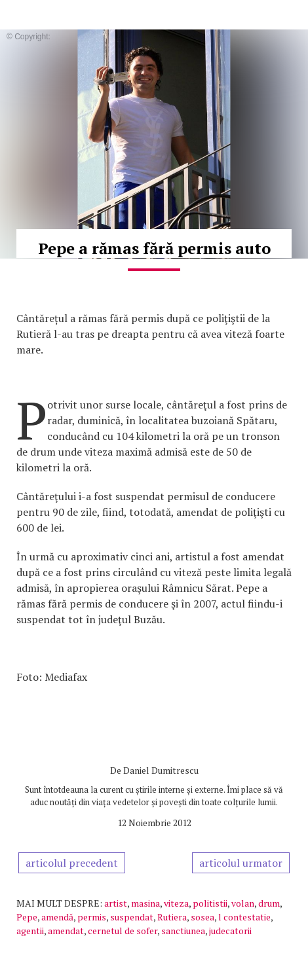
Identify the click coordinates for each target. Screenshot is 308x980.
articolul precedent (72, 863)
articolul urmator (241, 863)
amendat (66, 931)
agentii (30, 931)
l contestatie (244, 917)
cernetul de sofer (123, 931)
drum (269, 903)
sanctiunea (183, 931)
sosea (202, 917)
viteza (176, 903)
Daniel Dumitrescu (161, 770)
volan (243, 903)
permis (92, 917)
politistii (210, 903)
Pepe (27, 917)
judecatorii (230, 931)
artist (116, 903)
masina (145, 903)
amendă (57, 917)
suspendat (132, 917)
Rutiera (172, 917)
